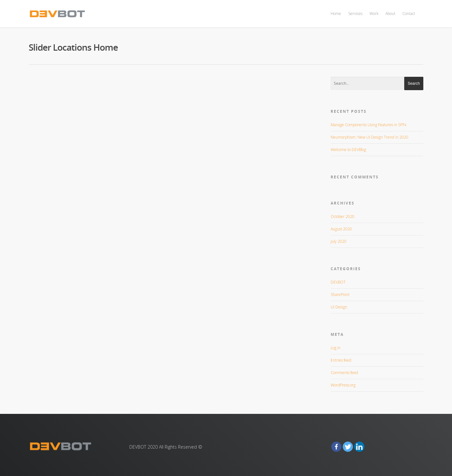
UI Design (339, 307)
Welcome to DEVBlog (348, 150)
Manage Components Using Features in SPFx (369, 125)
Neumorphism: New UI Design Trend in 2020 (369, 137)
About (390, 14)
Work (374, 14)
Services (355, 14)
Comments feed (344, 373)
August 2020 (341, 229)
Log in (336, 348)
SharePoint (340, 295)
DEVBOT (338, 282)
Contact (409, 14)
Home (336, 14)
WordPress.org (343, 385)
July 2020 (339, 241)
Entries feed (341, 360)
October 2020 (343, 216)
